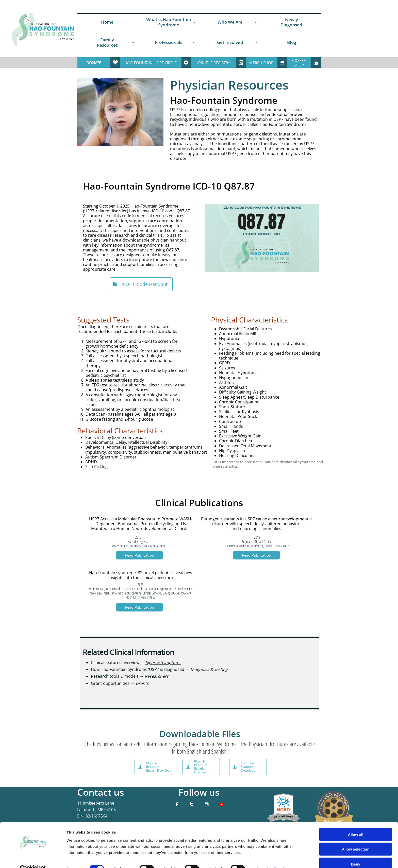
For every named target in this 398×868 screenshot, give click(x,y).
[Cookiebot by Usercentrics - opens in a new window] (33, 858)
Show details (266, 858)
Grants (142, 683)
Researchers (157, 676)
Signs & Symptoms (163, 662)
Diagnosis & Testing (209, 669)
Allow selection (355, 838)
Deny (356, 853)
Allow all (356, 823)
